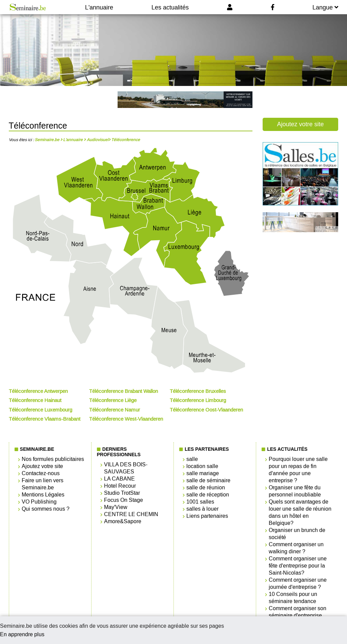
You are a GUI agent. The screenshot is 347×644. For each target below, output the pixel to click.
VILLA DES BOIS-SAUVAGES (126, 468)
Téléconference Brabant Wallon (124, 391)
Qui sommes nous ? (46, 509)
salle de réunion (206, 487)
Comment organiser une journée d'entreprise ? (298, 583)
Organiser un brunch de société (297, 534)
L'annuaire (99, 7)
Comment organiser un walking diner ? (296, 548)
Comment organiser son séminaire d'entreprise (298, 612)
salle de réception (208, 495)
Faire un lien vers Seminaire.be (43, 484)
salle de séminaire (208, 480)
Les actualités (170, 7)
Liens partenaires (207, 516)
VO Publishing (39, 502)
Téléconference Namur (115, 410)
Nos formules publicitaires (53, 459)
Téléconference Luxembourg (40, 410)
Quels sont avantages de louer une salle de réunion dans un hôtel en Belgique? (300, 512)
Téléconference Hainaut (35, 400)
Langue (325, 7)
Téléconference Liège (113, 400)
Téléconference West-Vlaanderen (126, 419)
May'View (116, 507)
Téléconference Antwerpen (38, 391)
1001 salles (200, 502)
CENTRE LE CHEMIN (131, 514)
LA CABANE (119, 479)
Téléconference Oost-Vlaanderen (206, 410)
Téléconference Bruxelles (198, 391)
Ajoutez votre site (300, 124)
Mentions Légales (43, 495)
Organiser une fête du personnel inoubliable (295, 491)
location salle (202, 466)
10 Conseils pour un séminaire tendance (293, 598)
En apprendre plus (22, 634)
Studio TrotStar (122, 493)
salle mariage (203, 473)
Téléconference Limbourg (198, 400)
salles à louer (202, 509)
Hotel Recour (120, 486)
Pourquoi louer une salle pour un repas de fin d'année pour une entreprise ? (298, 470)
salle (192, 459)
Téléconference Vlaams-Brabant (45, 419)
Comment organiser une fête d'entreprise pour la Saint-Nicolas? (298, 566)
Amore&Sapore (123, 521)
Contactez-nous (41, 473)
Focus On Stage (124, 500)
